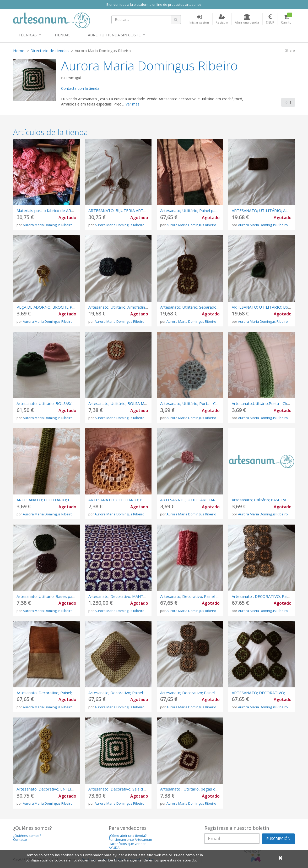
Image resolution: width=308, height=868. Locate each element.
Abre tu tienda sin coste (114, 35)
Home (19, 51)
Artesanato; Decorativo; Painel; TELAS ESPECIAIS (204, 596)
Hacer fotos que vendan (128, 844)
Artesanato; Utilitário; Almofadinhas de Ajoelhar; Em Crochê (141, 307)
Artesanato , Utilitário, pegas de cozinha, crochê (203, 789)
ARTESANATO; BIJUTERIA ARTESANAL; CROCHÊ (132, 210)
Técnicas (28, 35)
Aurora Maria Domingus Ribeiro (48, 225)
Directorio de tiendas (50, 51)
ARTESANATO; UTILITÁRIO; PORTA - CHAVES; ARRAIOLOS (70, 500)
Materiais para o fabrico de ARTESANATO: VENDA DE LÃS (68, 210)
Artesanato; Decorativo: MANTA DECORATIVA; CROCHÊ (139, 596)
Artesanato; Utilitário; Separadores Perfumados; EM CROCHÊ (215, 307)
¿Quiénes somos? (27, 836)
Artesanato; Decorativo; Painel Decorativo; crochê (205, 693)
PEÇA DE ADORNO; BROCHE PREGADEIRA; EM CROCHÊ (68, 307)
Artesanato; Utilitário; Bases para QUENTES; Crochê (63, 596)
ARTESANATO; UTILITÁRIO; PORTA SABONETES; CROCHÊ (141, 500)
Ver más (133, 104)
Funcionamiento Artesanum (130, 840)
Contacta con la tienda (80, 88)
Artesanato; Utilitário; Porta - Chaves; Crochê (200, 403)
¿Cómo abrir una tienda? (128, 836)
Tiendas (62, 35)
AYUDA (114, 848)
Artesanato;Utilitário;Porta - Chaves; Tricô (269, 403)
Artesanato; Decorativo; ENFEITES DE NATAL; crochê (64, 789)
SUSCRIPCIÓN (278, 839)
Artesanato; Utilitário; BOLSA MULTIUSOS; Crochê (133, 403)
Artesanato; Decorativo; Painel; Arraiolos (53, 693)
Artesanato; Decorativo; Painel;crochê (122, 693)
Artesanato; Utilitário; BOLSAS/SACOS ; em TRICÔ (61, 403)
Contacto (20, 840)
